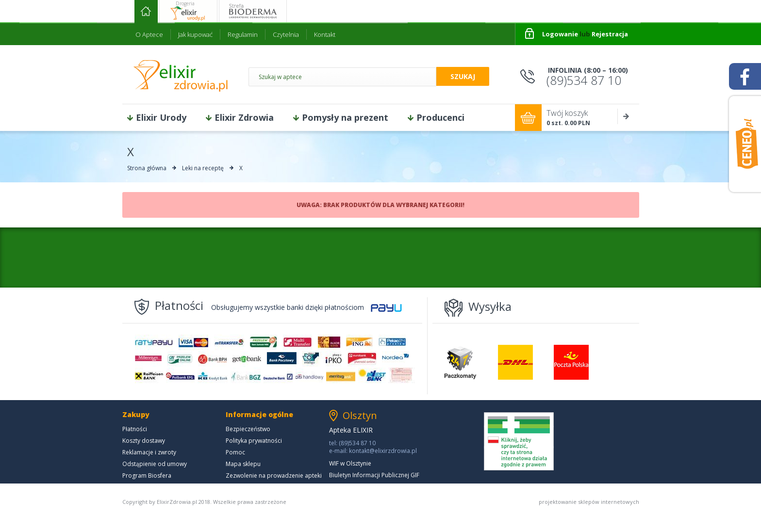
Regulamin (243, 34)
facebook (745, 76)
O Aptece (149, 34)
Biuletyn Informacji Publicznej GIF (374, 475)
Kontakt (325, 34)
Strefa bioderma (253, 11)
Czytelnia (286, 34)
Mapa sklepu (243, 464)
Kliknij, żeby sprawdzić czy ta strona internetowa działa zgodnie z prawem (519, 441)
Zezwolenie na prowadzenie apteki (274, 476)
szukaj (463, 76)
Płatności (135, 429)
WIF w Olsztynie (350, 463)
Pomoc (235, 452)
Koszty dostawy (144, 441)
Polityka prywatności (254, 441)
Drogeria (185, 3)
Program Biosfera (147, 476)
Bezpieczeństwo (248, 429)
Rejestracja (610, 34)
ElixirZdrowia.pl (181, 76)
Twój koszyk (593, 117)
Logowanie (560, 34)
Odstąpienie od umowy (155, 464)
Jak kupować (195, 34)
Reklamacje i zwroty (149, 452)
